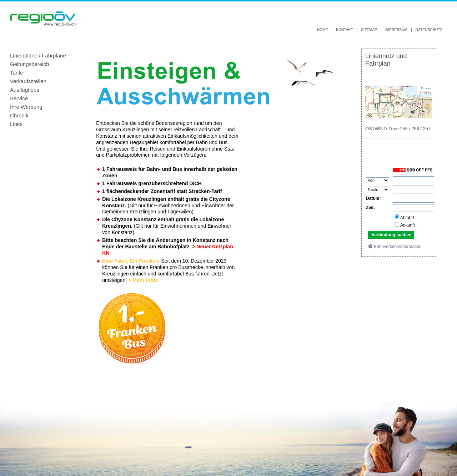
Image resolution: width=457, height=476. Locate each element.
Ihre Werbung (26, 107)
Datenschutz (429, 30)
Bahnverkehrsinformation (395, 246)
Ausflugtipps (25, 90)
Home (323, 30)
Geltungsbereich (29, 64)
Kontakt (345, 30)
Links (16, 124)
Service (19, 98)
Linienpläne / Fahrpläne (38, 55)
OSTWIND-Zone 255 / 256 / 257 (398, 129)
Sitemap (369, 30)
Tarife (17, 73)
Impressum (396, 30)
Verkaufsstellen (28, 81)
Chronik (19, 115)
